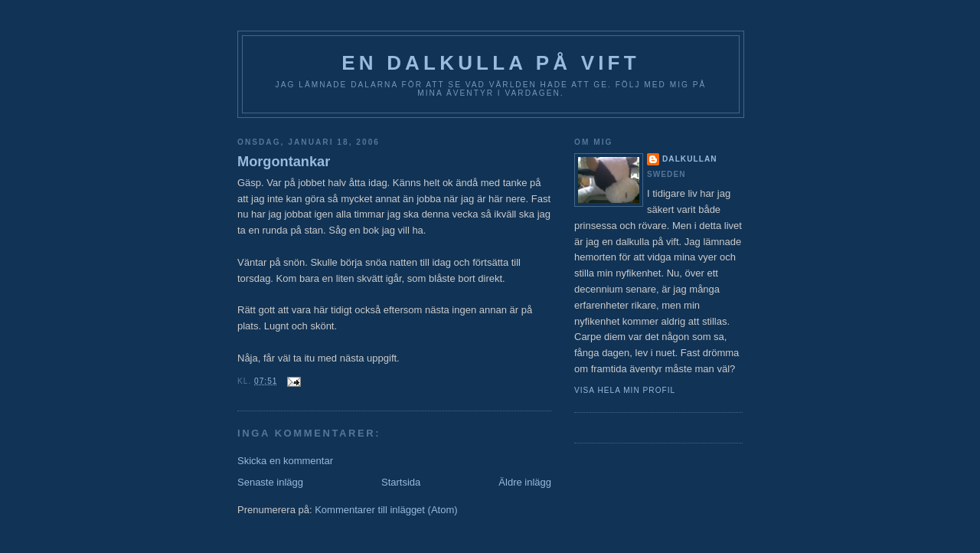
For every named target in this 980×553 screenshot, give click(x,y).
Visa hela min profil (625, 390)
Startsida (401, 482)
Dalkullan (690, 159)
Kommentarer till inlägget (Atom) (386, 510)
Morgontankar (284, 162)
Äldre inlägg (525, 482)
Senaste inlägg (270, 482)
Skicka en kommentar (285, 461)
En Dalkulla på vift (491, 63)
